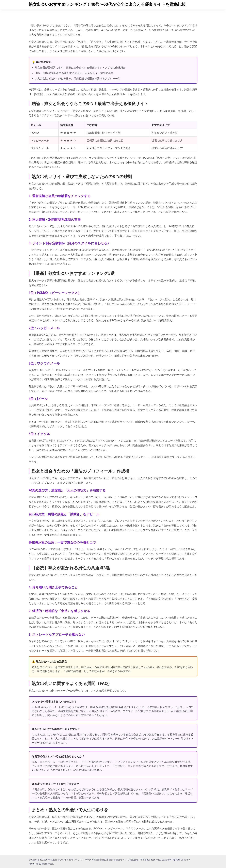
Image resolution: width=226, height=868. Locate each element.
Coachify (185, 860)
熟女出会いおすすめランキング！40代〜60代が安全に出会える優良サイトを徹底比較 (107, 4)
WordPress (48, 864)
